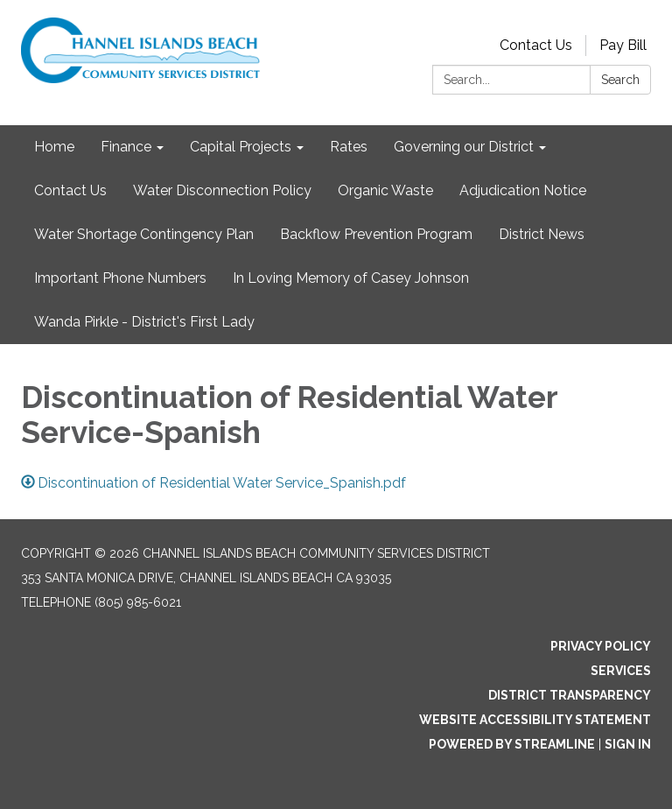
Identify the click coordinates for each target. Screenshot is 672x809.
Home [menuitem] (54, 147)
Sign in (628, 744)
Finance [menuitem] (126, 147)
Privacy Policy (601, 646)
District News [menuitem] (542, 234)
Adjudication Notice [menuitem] (523, 190)
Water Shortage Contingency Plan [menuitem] (144, 234)
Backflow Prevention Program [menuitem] (376, 234)
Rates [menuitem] (349, 147)
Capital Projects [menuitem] (241, 147)
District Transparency (570, 695)
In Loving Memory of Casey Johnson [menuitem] (351, 278)
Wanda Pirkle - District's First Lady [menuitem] (144, 322)
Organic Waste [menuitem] (385, 190)
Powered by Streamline (512, 744)
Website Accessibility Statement (535, 720)
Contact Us (536, 45)
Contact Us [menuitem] (70, 190)
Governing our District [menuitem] (464, 147)
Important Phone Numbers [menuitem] (120, 278)
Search (620, 80)
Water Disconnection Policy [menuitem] (222, 190)
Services (621, 671)
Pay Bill (623, 45)
